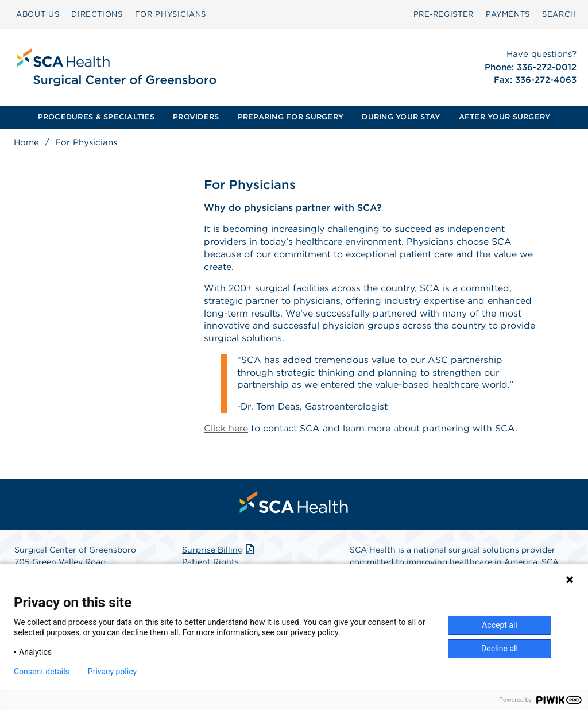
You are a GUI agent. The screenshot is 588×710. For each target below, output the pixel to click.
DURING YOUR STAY (401, 117)
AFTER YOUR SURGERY (505, 117)
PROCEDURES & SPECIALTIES (96, 117)
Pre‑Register (444, 14)
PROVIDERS (196, 117)
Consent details (42, 672)
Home (26, 142)
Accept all (500, 625)
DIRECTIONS (97, 14)
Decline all (500, 649)
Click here (226, 431)
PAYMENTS (508, 14)
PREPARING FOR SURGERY (291, 117)
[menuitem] (38, 14)
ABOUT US (38, 14)
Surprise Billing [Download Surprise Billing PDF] (219, 553)
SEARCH (559, 14)
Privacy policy (112, 672)
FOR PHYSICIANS (171, 14)
